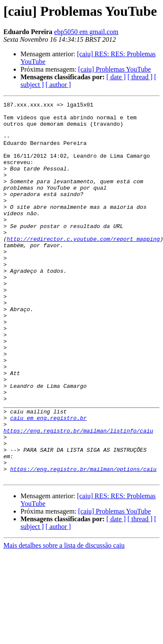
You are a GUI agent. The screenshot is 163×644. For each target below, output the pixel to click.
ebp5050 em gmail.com (86, 32)
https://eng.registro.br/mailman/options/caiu (83, 543)
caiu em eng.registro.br (48, 482)
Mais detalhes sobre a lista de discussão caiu (64, 621)
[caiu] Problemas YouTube (115, 69)
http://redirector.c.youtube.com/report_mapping (83, 267)
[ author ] (58, 85)
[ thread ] (140, 77)
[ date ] (116, 77)
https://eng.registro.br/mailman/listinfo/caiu (78, 497)
